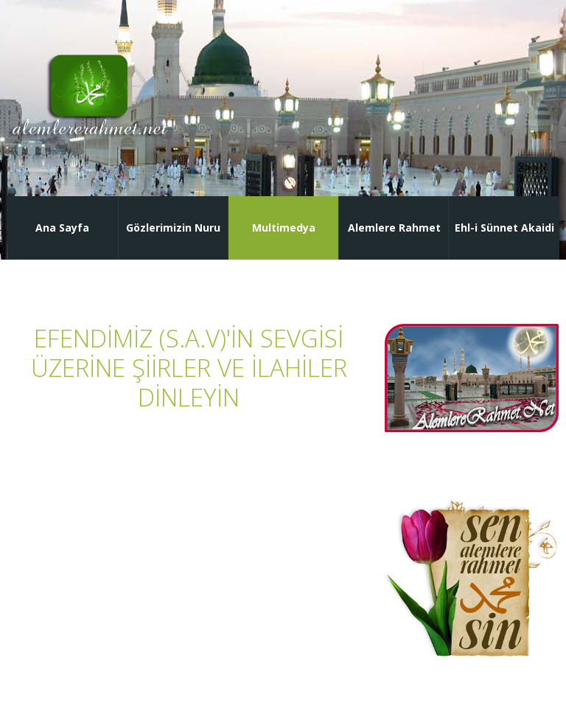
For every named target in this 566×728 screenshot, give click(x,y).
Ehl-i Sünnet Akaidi (504, 228)
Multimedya (284, 228)
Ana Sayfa (62, 228)
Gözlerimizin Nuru (173, 228)
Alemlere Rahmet (394, 228)
